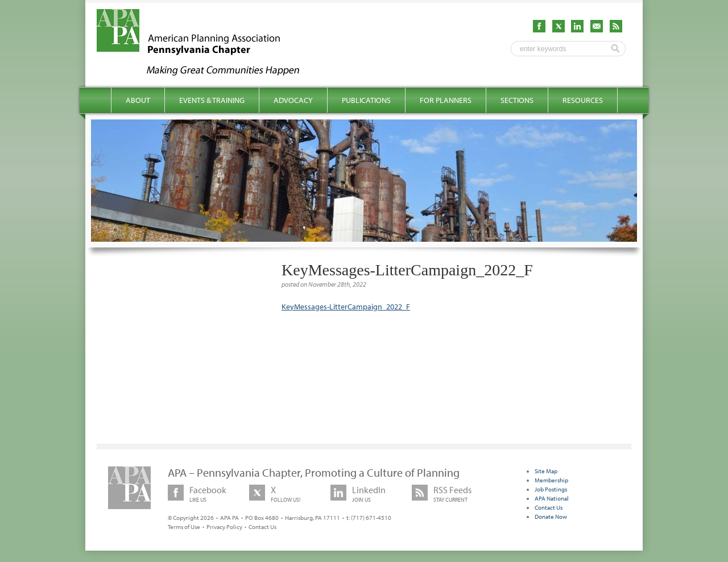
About (138, 100)
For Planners (446, 100)
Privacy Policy (224, 527)
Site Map (546, 471)
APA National (552, 498)
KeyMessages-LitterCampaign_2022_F (346, 307)
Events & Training (212, 100)
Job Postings (551, 489)
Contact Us (262, 527)
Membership (551, 480)
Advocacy (293, 100)
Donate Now (551, 516)
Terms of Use (184, 527)
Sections (517, 100)
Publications (366, 100)
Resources (583, 100)
